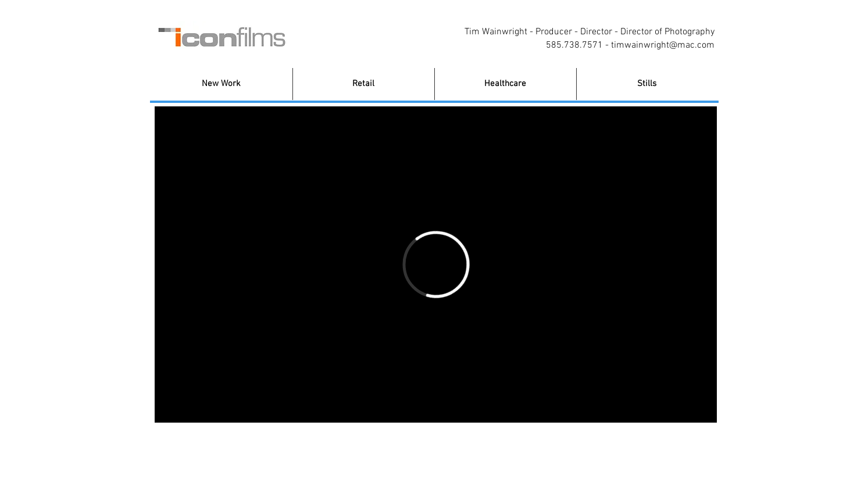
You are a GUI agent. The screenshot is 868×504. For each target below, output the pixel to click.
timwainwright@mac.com (663, 45)
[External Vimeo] (436, 264)
